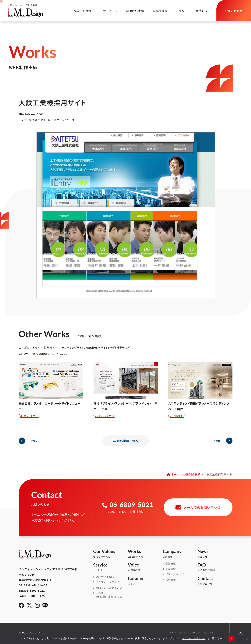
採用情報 (171, 580)
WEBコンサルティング (109, 588)
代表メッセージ (175, 574)
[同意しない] (247, 638)
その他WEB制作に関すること (109, 595)
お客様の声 (160, 11)
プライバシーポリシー (193, 638)
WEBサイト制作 (105, 577)
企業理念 (171, 569)
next (217, 441)
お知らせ (215, 554)
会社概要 (171, 564)
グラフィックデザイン (109, 582)
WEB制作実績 (135, 11)
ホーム (176, 474)
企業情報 (199, 11)
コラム (180, 11)
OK (231, 638)
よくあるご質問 (215, 567)
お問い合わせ (215, 581)
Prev (34, 441)
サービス (109, 11)
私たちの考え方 (84, 11)
